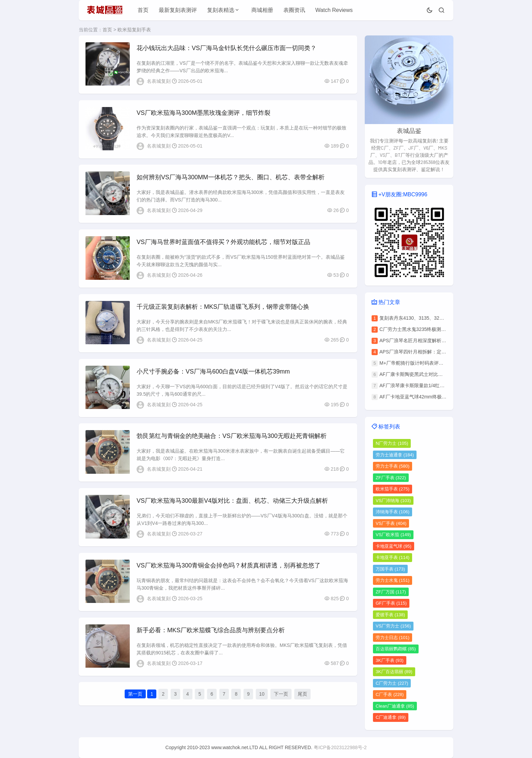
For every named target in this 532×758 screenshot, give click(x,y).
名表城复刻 (159, 81)
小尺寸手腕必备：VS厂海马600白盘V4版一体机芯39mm (213, 374)
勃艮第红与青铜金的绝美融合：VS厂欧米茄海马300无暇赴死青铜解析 (232, 439)
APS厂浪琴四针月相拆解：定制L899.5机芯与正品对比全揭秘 (444, 352)
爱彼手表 (390, 615)
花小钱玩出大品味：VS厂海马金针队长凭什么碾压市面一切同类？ (226, 48)
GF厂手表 (391, 603)
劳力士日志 (393, 638)
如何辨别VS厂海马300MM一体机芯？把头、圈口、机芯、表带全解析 (231, 178)
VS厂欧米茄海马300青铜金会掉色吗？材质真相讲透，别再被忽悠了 (229, 569)
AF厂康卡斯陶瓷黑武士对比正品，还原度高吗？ (430, 374)
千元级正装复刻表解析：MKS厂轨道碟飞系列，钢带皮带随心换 (223, 308)
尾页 (302, 698)
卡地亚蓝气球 (394, 546)
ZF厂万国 (391, 592)
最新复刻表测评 (178, 10)
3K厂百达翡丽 (394, 672)
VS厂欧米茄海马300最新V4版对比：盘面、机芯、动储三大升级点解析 (232, 504)
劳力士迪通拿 (395, 455)
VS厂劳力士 (393, 626)
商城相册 (262, 10)
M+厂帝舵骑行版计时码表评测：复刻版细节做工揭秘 (435, 363)
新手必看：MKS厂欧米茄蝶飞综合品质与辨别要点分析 (211, 634)
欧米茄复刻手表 (134, 30)
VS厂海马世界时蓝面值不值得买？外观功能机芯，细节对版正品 (223, 243)
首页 (143, 10)
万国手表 (390, 569)
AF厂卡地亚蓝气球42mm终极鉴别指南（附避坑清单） (437, 397)
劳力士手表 (393, 466)
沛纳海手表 (393, 512)
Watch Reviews (334, 10)
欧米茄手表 (393, 489)
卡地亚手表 (393, 557)
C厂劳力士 (392, 683)
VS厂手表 (391, 523)
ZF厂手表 (391, 478)
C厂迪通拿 (391, 717)
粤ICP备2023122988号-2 (340, 747)
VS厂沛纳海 (393, 501)
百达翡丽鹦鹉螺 (396, 649)
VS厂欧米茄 (393, 535)
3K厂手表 (390, 660)
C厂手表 (390, 694)
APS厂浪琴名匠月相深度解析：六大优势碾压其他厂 (434, 340)
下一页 (281, 698)
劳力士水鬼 (393, 580)
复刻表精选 (221, 10)
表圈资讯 (294, 10)
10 (262, 698)
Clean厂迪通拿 (395, 706)
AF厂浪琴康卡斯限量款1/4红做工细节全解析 (426, 385)
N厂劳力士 (392, 443)
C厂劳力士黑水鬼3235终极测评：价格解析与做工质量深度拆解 (446, 329)
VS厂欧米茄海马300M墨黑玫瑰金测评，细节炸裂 (204, 113)
